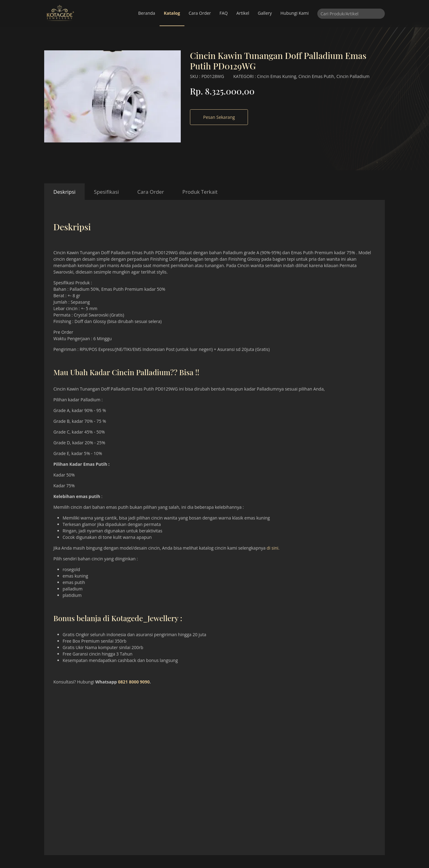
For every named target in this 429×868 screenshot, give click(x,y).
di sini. (273, 548)
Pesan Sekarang (219, 117)
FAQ (224, 13)
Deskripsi (64, 192)
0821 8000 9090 (134, 682)
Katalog (172, 13)
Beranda (147, 13)
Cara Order (200, 13)
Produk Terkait (200, 192)
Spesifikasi (106, 192)
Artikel (243, 13)
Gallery (265, 13)
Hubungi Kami (295, 13)
